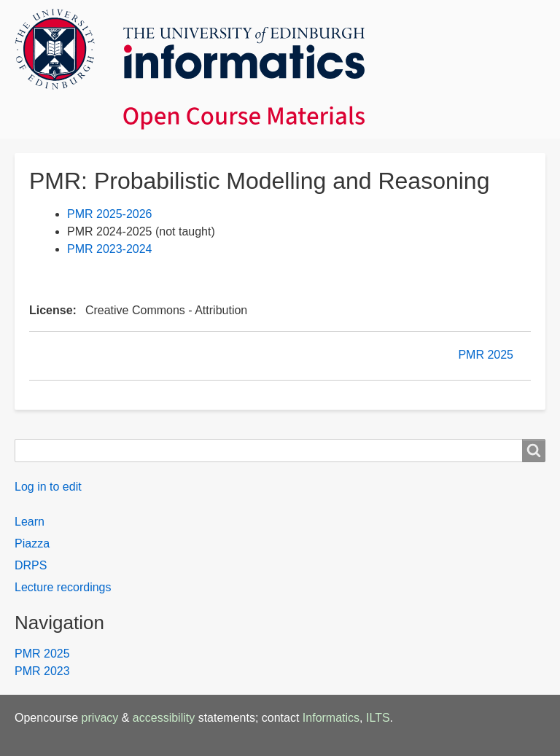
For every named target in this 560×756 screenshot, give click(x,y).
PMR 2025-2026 (110, 214)
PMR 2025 (486, 355)
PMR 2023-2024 (110, 249)
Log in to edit (48, 487)
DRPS (31, 565)
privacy (100, 718)
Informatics (331, 718)
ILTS (378, 718)
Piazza (32, 543)
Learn (30, 522)
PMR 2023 (42, 671)
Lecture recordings (63, 587)
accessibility (164, 718)
